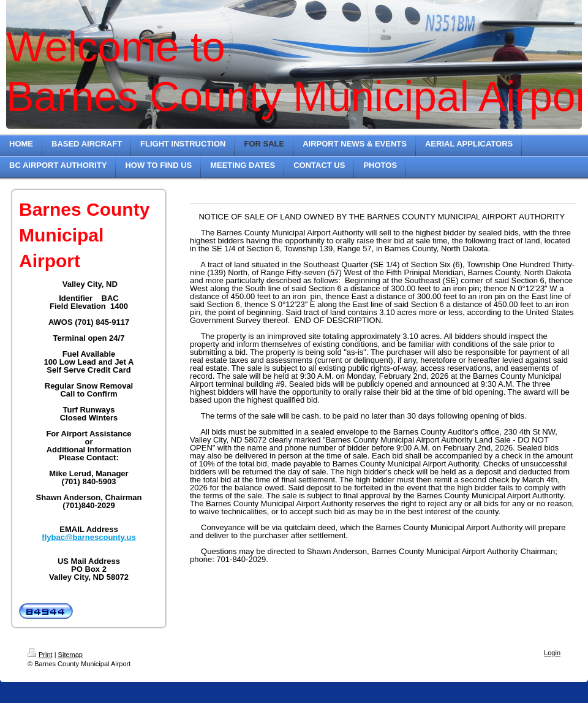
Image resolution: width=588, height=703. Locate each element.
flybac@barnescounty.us (89, 537)
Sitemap (70, 655)
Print (40, 655)
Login (552, 653)
